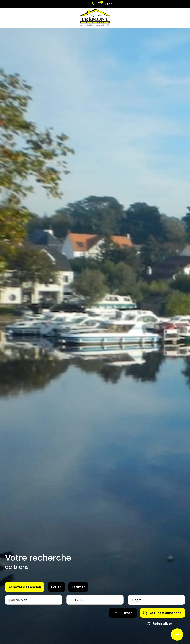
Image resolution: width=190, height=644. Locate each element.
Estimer (78, 590)
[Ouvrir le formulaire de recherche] (123, 616)
